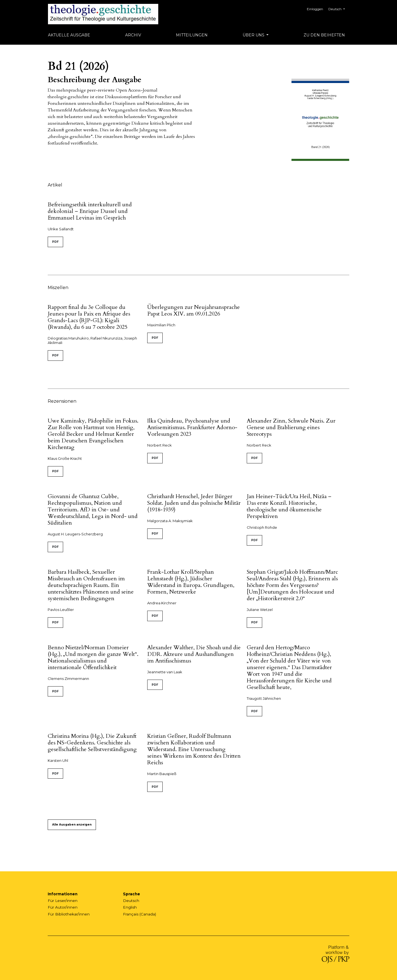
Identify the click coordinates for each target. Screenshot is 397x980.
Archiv (133, 35)
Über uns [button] (254, 35)
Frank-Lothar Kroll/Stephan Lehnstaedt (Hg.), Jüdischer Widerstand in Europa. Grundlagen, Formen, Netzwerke (191, 582)
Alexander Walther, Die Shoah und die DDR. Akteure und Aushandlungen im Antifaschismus (194, 654)
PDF (55, 242)
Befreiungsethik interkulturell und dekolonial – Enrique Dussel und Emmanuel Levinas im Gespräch (90, 211)
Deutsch (339, 8)
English (130, 907)
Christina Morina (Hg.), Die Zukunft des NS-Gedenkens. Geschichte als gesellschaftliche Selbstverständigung (92, 743)
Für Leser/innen (63, 901)
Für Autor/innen (63, 907)
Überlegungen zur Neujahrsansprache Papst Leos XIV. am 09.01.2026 (194, 310)
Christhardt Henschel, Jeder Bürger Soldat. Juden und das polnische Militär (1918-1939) (194, 503)
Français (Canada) (140, 914)
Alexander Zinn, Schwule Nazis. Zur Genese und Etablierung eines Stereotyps (291, 427)
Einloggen (316, 9)
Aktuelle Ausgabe (69, 35)
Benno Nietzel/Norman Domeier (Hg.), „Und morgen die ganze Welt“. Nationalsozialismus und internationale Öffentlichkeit (93, 657)
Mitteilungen (192, 35)
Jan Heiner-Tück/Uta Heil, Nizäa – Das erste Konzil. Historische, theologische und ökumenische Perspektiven (289, 506)
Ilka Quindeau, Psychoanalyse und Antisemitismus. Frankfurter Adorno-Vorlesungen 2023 (192, 427)
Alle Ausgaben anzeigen (72, 825)
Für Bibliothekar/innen (69, 914)
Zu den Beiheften (324, 35)
